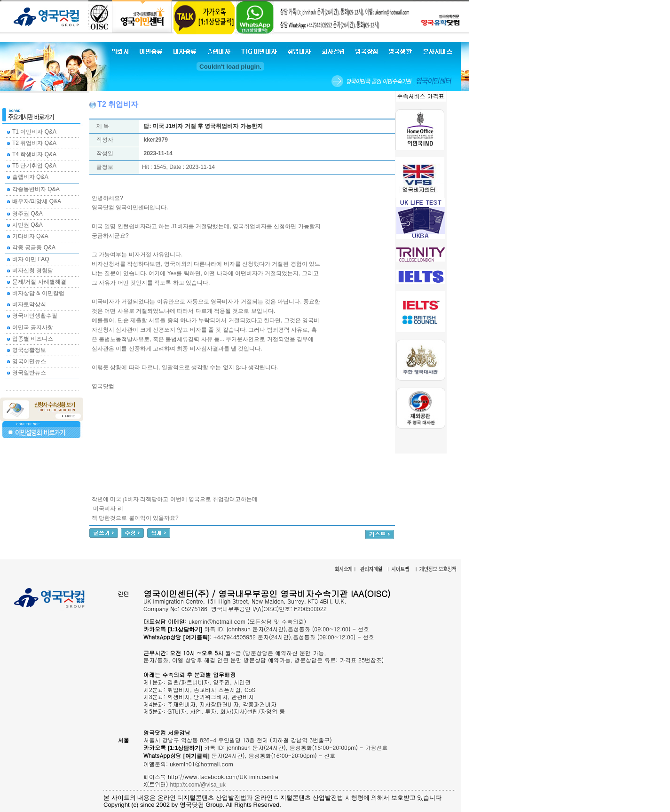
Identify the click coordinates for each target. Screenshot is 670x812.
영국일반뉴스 (29, 373)
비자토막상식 (29, 304)
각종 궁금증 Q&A (34, 247)
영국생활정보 (29, 350)
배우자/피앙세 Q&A (37, 201)
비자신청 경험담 (33, 271)
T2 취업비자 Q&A (34, 143)
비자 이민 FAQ (31, 259)
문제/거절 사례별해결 (39, 282)
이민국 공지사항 (33, 327)
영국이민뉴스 (29, 361)
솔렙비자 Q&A (30, 177)
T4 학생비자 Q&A (34, 154)
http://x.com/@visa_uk (198, 785)
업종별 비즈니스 (33, 339)
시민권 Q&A (28, 225)
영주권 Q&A (28, 214)
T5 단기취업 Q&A (34, 166)
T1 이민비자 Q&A (34, 132)
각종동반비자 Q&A (36, 189)
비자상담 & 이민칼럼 (38, 293)
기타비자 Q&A (30, 236)
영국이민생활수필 (35, 316)
